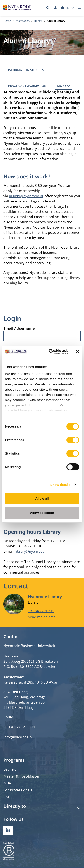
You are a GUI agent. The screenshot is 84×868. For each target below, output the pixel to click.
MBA (7, 783)
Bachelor (11, 769)
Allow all (42, 498)
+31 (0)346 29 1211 (20, 727)
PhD (7, 797)
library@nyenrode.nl (32, 551)
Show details (60, 485)
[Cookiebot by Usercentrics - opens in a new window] (51, 352)
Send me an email (43, 617)
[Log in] (55, 8)
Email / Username (19, 328)
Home (7, 21)
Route (8, 717)
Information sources (26, 70)
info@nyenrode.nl (18, 737)
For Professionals (18, 790)
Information (22, 21)
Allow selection (42, 513)
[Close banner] (77, 351)
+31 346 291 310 (41, 611)
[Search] (48, 8)
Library (38, 21)
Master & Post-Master (22, 776)
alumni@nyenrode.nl (26, 196)
